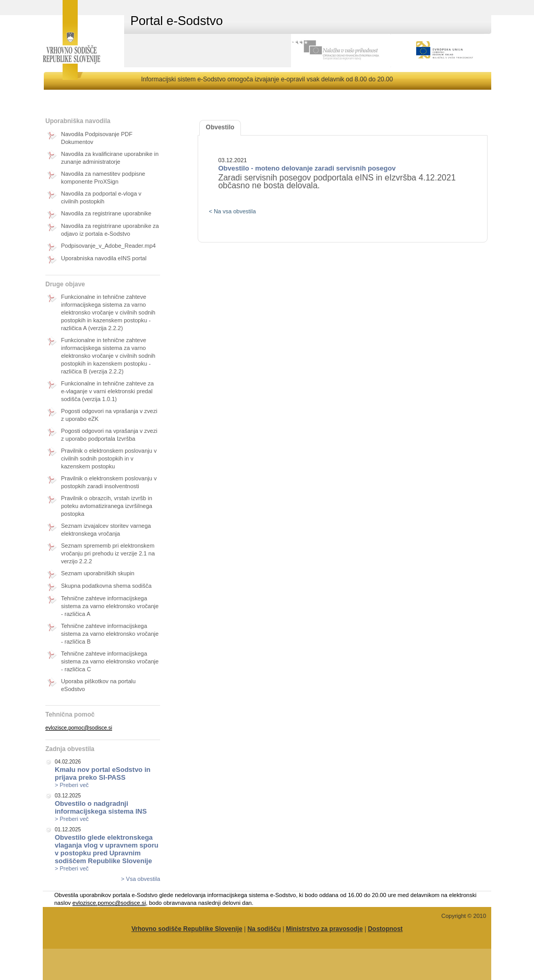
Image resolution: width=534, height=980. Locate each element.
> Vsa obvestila (141, 879)
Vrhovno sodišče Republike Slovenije (187, 929)
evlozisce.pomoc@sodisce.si (79, 728)
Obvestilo (220, 127)
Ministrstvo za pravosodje (324, 929)
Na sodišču (264, 929)
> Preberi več (72, 785)
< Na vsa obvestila (232, 211)
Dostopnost (385, 929)
